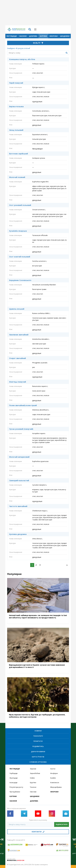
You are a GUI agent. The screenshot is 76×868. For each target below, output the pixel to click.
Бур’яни (43, 36)
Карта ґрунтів (38, 757)
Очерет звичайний (18, 358)
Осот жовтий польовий (20, 257)
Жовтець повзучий (18, 382)
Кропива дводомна (18, 534)
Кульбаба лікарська (18, 231)
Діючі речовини (38, 752)
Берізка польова (16, 107)
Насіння (23, 36)
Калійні (53, 778)
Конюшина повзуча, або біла (22, 59)
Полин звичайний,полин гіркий (23, 405)
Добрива (33, 36)
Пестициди (12, 36)
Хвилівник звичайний (19, 335)
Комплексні (55, 783)
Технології (38, 736)
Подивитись (38, 746)
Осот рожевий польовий (20, 205)
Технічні (33, 787)
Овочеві (33, 792)
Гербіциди (14, 773)
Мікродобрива (56, 787)
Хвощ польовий (16, 130)
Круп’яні (33, 783)
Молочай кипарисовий (19, 457)
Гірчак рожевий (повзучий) (21, 429)
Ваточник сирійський (19, 154)
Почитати (38, 741)
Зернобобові (35, 773)
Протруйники (15, 792)
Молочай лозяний (17, 177)
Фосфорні (54, 773)
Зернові (33, 769)
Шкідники (65, 36)
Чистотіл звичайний (18, 506)
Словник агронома (38, 762)
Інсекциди (13, 783)
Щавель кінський (17, 309)
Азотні (53, 769)
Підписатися (62, 824)
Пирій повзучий (16, 83)
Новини (38, 731)
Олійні (32, 778)
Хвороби (54, 36)
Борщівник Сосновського (20, 280)
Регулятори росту (16, 787)
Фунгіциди (14, 778)
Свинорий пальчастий (19, 481)
